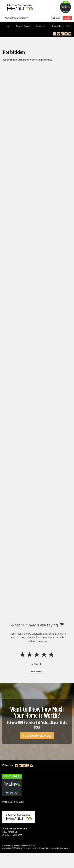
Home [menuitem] (8, 26)
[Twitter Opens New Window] (58, 33)
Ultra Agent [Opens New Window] (64, 848)
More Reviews (37, 671)
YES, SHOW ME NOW (37, 736)
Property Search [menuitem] (23, 26)
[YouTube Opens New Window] (66, 33)
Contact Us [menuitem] (56, 26)
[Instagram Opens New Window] (70, 33)
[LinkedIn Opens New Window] (62, 33)
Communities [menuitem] (41, 26)
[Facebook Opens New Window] (55, 33)
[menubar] (37, 26)
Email (57, 18)
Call (67, 18)
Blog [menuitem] (69, 26)
